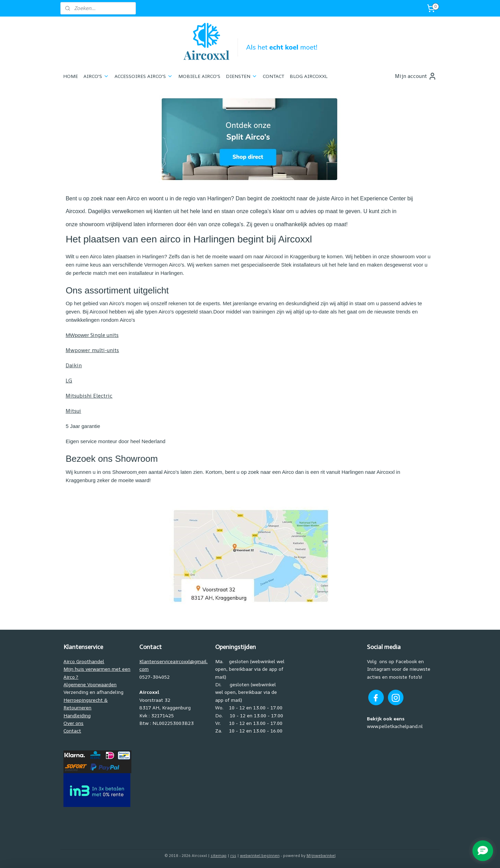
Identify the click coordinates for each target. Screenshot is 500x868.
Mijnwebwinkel (321, 855)
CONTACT (273, 76)
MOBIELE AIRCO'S (199, 76)
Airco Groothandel (84, 661)
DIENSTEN (242, 76)
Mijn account (416, 76)
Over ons (73, 723)
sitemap (219, 855)
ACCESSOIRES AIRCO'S (144, 76)
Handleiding (77, 715)
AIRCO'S (96, 76)
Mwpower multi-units (92, 350)
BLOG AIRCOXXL (309, 76)
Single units (92, 335)
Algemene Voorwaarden (90, 684)
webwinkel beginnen (260, 855)
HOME (71, 76)
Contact (72, 731)
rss (233, 855)
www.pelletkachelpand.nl (395, 726)
